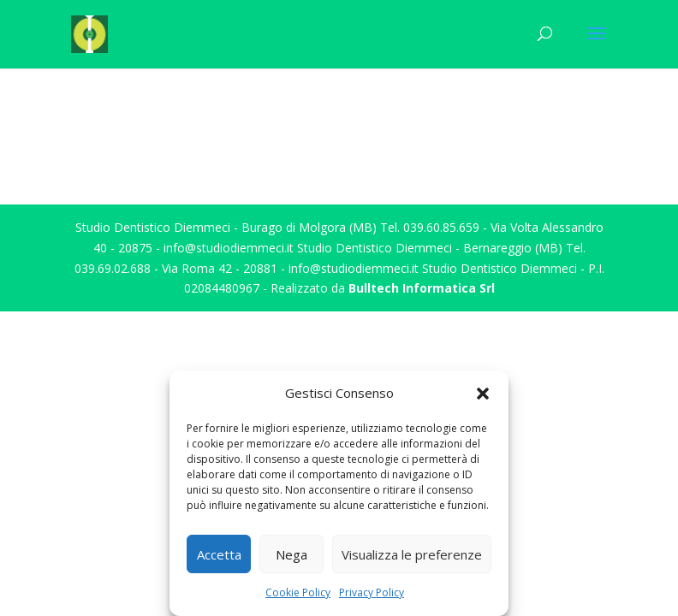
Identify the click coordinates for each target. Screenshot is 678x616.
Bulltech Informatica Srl (422, 288)
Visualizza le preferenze (412, 554)
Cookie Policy (298, 592)
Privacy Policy (372, 592)
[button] (483, 394)
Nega (291, 554)
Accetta (219, 554)
